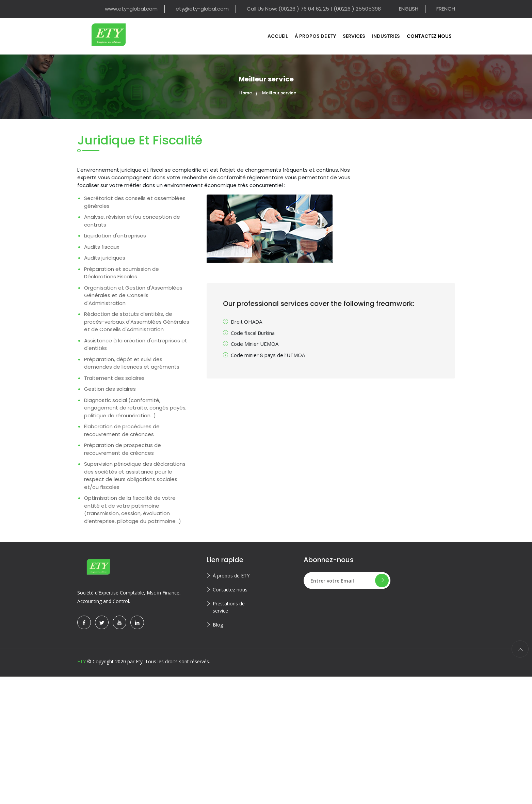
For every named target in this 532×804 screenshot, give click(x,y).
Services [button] (354, 36)
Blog (218, 625)
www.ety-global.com (131, 9)
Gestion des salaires (110, 389)
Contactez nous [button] (429, 36)
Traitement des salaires (114, 378)
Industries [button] (386, 36)
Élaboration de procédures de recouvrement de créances (122, 430)
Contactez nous (230, 590)
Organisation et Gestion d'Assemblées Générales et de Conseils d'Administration (133, 295)
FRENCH (446, 9)
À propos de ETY (231, 576)
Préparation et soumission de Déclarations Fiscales (122, 273)
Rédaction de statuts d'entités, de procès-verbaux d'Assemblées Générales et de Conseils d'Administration (137, 322)
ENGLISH (409, 9)
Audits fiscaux (102, 247)
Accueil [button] (278, 36)
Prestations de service (229, 607)
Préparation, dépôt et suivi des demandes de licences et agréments (132, 363)
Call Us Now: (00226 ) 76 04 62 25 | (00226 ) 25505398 (314, 9)
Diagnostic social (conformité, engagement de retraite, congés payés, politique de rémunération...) (135, 408)
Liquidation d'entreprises (115, 236)
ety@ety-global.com (202, 9)
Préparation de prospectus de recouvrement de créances (123, 449)
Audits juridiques (105, 258)
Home (246, 93)
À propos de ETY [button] (315, 36)
